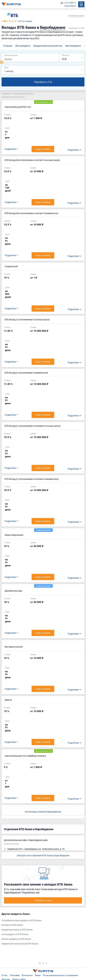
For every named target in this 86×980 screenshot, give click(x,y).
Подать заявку (43, 255)
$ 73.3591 (69, 3)
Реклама (15, 975)
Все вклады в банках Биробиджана (43, 812)
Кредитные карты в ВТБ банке (17, 930)
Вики (38, 975)
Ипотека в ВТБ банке (12, 925)
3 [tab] (46, 963)
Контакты (27, 975)
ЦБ (62, 3)
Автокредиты (73, 46)
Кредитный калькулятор (48, 46)
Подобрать (43, 82)
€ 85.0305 (69, 6)
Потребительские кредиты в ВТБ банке (22, 920)
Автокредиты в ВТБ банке (15, 934)
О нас (5, 975)
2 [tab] (43, 963)
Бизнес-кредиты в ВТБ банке (16, 939)
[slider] (2, 62)
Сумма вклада (11, 55)
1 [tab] (40, 963)
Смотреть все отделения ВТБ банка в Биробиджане (43, 855)
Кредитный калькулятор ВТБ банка (20, 944)
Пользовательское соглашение (60, 975)
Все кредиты (23, 46)
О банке (8, 46)
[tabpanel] (41, 929)
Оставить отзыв (43, 900)
